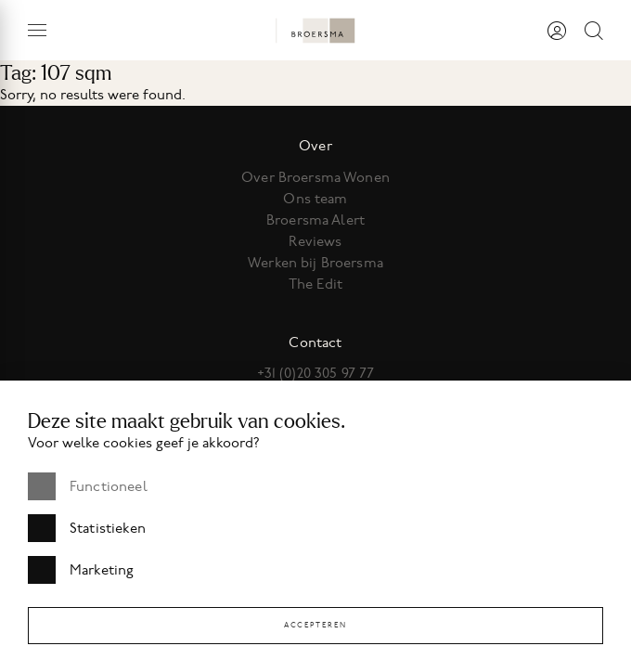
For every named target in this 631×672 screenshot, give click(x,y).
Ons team (315, 199)
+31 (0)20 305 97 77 (316, 373)
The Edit (315, 284)
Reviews (315, 241)
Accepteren (315, 625)
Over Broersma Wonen (315, 177)
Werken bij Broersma (315, 263)
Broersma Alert (315, 220)
